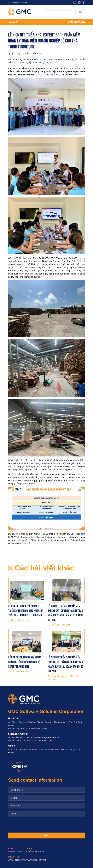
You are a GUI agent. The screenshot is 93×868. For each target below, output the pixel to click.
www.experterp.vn (17, 860)
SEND (47, 835)
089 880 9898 (79, 21)
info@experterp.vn (35, 851)
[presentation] (47, 825)
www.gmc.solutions (37, 860)
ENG (80, 12)
